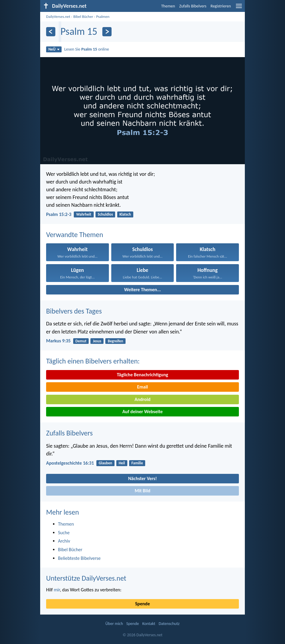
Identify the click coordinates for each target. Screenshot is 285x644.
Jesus (97, 341)
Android (142, 399)
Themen (168, 6)
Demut (81, 341)
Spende (142, 604)
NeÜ (54, 49)
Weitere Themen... (142, 290)
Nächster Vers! (142, 478)
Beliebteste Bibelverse (79, 558)
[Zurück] (51, 32)
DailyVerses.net (58, 17)
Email (143, 387)
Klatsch (125, 214)
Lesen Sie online (87, 49)
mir (57, 590)
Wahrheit (84, 214)
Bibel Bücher (83, 17)
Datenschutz (169, 624)
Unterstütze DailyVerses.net (86, 578)
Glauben (105, 463)
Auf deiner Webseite (142, 412)
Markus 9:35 (58, 341)
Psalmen (103, 17)
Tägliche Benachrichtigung (142, 375)
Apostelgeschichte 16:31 (70, 463)
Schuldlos (105, 214)
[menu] (239, 8)
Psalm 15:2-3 (59, 214)
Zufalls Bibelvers (193, 6)
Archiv (64, 541)
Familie (137, 463)
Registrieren (221, 6)
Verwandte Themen (75, 235)
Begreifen (115, 341)
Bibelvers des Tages (74, 311)
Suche (64, 533)
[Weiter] (107, 32)
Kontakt (149, 624)
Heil (122, 463)
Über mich (114, 624)
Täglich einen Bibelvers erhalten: (93, 361)
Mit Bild (143, 491)
